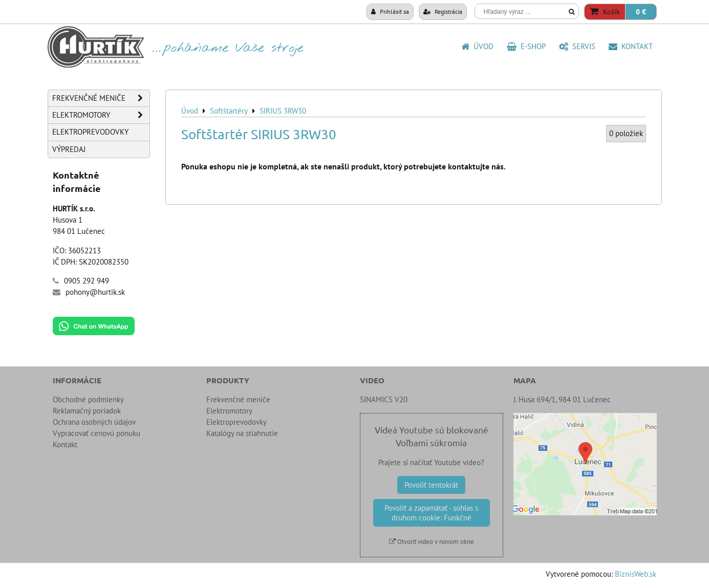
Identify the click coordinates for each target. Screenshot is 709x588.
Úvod (477, 46)
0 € (641, 12)
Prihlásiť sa (390, 11)
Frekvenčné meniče (101, 98)
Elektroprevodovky (90, 132)
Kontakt (631, 46)
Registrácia (443, 11)
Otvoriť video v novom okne (432, 542)
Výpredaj (69, 149)
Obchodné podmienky (88, 399)
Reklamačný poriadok (87, 411)
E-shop (526, 46)
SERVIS (577, 46)
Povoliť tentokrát (431, 485)
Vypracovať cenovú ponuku (96, 433)
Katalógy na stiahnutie (242, 433)
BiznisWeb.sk (636, 574)
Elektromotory (101, 115)
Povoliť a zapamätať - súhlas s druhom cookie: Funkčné (431, 513)
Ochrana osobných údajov (94, 422)
